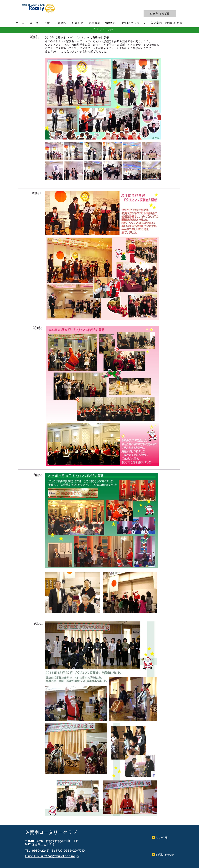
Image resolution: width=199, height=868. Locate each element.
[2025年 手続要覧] (160, 14)
